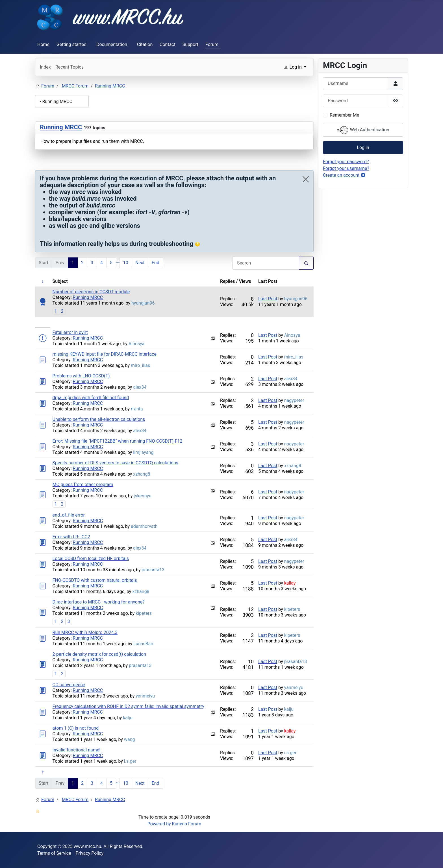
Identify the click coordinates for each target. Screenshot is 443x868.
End (156, 263)
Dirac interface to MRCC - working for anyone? (99, 602)
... (118, 261)
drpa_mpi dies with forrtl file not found (91, 398)
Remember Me (344, 115)
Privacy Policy (90, 853)
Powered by (159, 824)
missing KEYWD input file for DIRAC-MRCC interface (105, 354)
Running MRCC (61, 127)
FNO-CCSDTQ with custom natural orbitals (95, 580)
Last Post (268, 299)
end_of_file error (69, 515)
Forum (212, 44)
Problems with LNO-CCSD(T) (81, 376)
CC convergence (69, 685)
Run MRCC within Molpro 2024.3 (85, 632)
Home (43, 44)
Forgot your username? (346, 168)
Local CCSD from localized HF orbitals (91, 558)
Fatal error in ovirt (70, 332)
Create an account (344, 175)
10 (126, 263)
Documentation (112, 44)
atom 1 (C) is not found (76, 728)
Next (140, 263)
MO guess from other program (83, 485)
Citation (145, 44)
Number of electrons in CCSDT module (91, 292)
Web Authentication (363, 130)
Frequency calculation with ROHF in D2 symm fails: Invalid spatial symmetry (128, 706)
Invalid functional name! (77, 750)
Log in (363, 147)
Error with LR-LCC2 (71, 537)
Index (45, 67)
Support (190, 44)
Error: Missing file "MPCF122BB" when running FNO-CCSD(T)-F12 (118, 441)
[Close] (306, 179)
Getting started (71, 44)
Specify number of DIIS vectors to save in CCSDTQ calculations (115, 463)
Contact (168, 44)
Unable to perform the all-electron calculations (99, 419)
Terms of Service (54, 853)
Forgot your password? (346, 162)
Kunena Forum (187, 824)
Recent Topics (70, 67)
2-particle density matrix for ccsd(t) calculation (99, 654)
